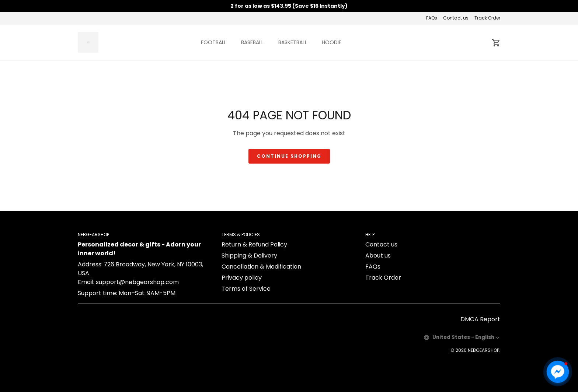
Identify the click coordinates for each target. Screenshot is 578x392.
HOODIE (332, 42)
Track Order (487, 18)
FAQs (432, 18)
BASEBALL (252, 42)
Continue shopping (289, 156)
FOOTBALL (214, 42)
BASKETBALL (293, 42)
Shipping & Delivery (249, 255)
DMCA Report (480, 319)
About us (378, 255)
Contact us (456, 18)
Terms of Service (246, 289)
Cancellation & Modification (261, 267)
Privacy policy (242, 278)
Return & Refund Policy (254, 244)
